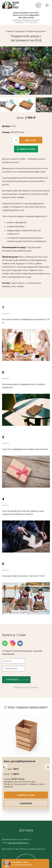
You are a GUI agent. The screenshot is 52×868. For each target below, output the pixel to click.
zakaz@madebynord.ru (18, 843)
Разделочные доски (36, 31)
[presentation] (5, 73)
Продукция (20, 31)
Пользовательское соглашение (26, 687)
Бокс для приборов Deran (20, 761)
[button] (18, 92)
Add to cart (31, 140)
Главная (10, 31)
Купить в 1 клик (26, 795)
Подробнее (26, 804)
